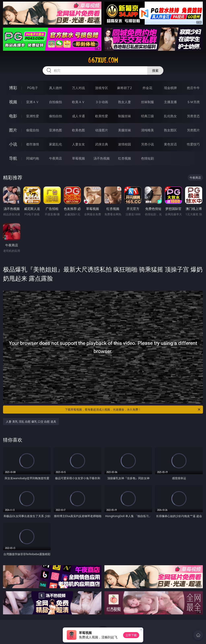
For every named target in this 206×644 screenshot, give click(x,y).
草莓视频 (78, 158)
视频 (13, 102)
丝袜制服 (147, 102)
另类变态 (193, 116)
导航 (13, 158)
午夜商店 (56, 158)
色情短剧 (147, 158)
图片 (13, 130)
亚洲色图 (56, 130)
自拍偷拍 (56, 102)
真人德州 (56, 88)
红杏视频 (125, 158)
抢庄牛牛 (193, 88)
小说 (13, 144)
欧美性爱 (102, 116)
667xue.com (103, 60)
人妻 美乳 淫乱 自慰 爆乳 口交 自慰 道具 (31, 422)
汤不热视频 (102, 158)
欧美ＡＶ (78, 102)
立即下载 (131, 635)
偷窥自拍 (33, 130)
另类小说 (147, 144)
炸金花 (147, 88)
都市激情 (33, 144)
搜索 (155, 71)
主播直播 (170, 102)
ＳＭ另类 (193, 102)
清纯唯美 (147, 130)
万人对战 (78, 88)
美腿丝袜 (125, 130)
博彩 (13, 88)
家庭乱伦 (56, 144)
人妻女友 (78, 144)
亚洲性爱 (33, 116)
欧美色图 (78, 130)
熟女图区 (170, 130)
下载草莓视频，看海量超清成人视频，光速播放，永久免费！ (133, 410)
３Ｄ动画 (102, 102)
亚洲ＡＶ (33, 102)
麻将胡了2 (124, 88)
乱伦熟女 (170, 116)
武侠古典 (102, 144)
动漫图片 (102, 130)
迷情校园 (125, 144)
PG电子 (32, 88)
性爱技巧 (193, 144)
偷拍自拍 (56, 116)
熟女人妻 (125, 102)
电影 (13, 116)
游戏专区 (102, 88)
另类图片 (193, 130)
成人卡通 (78, 116)
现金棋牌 (170, 88)
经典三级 (147, 116)
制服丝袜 (125, 116)
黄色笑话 (170, 144)
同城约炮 (33, 158)
